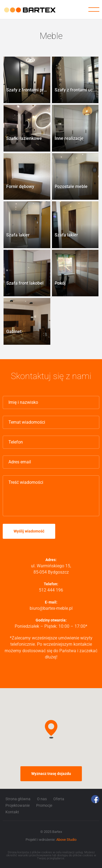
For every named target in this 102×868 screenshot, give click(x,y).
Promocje (44, 805)
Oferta (59, 799)
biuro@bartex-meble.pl (51, 608)
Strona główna (18, 799)
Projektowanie (18, 805)
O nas (42, 799)
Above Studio (66, 840)
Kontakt (12, 812)
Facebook (95, 799)
